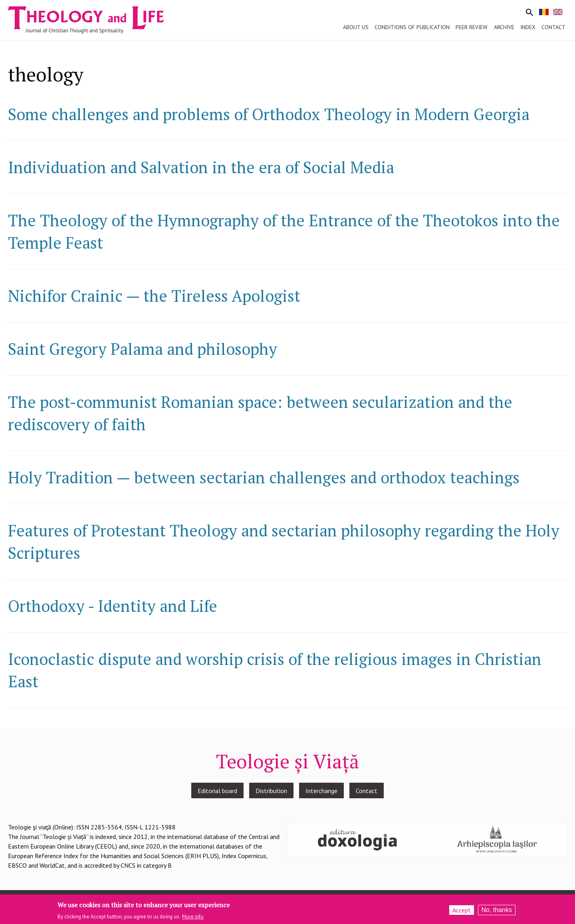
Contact (367, 791)
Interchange (321, 791)
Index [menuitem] (528, 27)
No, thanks (497, 910)
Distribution (271, 791)
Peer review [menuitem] (472, 27)
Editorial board (217, 791)
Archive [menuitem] (504, 27)
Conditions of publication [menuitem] (412, 27)
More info (193, 917)
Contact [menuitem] (553, 27)
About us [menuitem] (356, 27)
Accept (462, 910)
